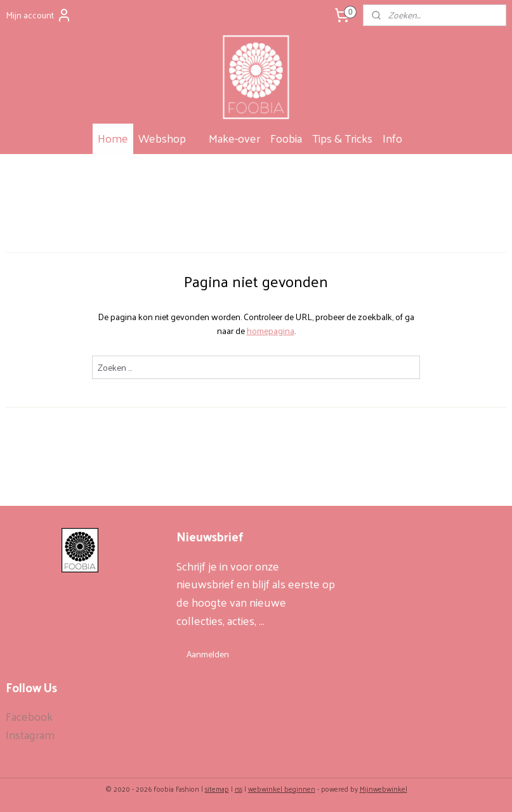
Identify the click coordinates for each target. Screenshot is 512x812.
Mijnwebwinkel (384, 789)
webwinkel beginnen (282, 789)
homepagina (271, 331)
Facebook (29, 716)
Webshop (168, 138)
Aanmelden (208, 654)
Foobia (286, 138)
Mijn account (39, 15)
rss (239, 789)
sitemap (217, 789)
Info (399, 138)
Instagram (30, 734)
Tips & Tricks (342, 138)
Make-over (234, 138)
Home (113, 138)
